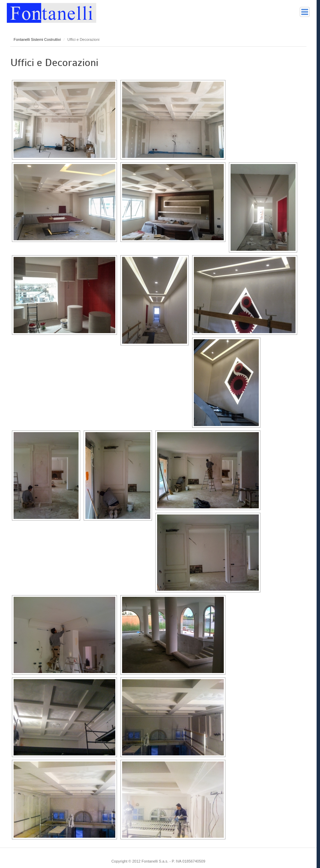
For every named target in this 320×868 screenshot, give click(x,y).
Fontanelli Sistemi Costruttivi (37, 39)
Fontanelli (52, 11)
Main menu (305, 12)
